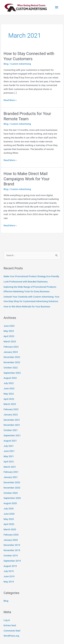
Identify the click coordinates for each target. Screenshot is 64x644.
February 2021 (11, 472)
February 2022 (11, 409)
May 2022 (9, 394)
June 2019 (9, 576)
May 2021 (9, 456)
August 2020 (10, 503)
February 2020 (11, 535)
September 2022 (12, 373)
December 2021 (12, 420)
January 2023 (11, 352)
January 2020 (11, 540)
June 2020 (9, 514)
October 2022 (11, 368)
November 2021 (12, 425)
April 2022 (9, 399)
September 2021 (12, 435)
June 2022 (9, 388)
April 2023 (9, 336)
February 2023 (11, 347)
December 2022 (12, 357)
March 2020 (10, 529)
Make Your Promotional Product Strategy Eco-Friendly (31, 276)
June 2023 (9, 326)
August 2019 (10, 566)
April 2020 (9, 524)
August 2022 (10, 378)
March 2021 (10, 467)
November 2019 (12, 550)
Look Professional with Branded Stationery (26, 282)
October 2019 (11, 555)
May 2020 (9, 519)
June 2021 (9, 451)
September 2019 (12, 561)
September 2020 (12, 498)
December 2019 (12, 545)
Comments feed (12, 631)
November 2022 (12, 362)
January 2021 (11, 477)
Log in (7, 620)
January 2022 (11, 415)
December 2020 (12, 482)
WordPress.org (11, 636)
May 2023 (9, 331)
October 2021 (11, 430)
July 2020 (9, 508)
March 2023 (10, 341)
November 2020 (12, 488)
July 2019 (9, 571)
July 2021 (9, 446)
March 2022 (10, 404)
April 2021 (9, 462)
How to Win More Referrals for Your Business (27, 306)
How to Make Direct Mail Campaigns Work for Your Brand (27, 179)
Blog (6, 64)
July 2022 (9, 383)
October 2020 (11, 493)
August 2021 (10, 441)
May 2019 (9, 582)
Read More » (10, 100)
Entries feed (10, 625)
